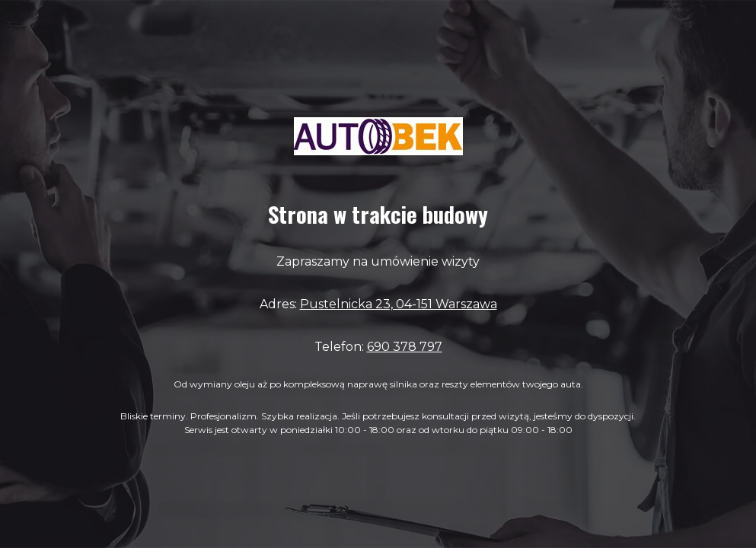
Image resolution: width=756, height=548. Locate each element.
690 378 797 (405, 347)
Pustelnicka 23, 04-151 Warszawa (399, 304)
